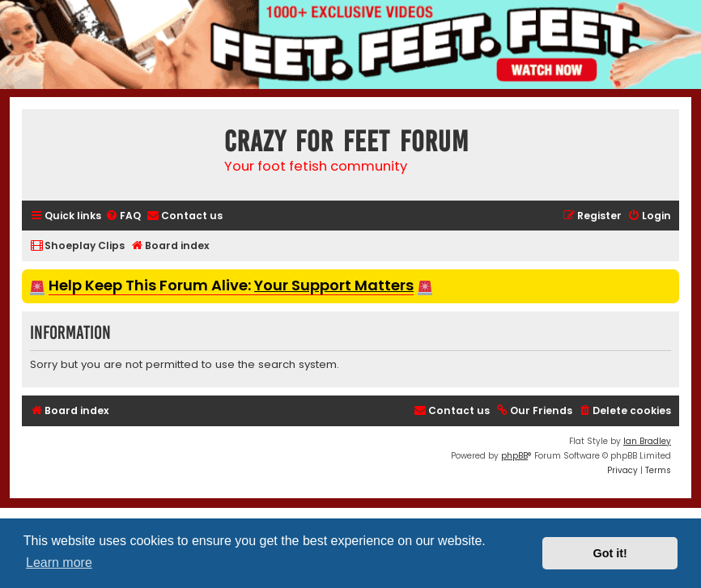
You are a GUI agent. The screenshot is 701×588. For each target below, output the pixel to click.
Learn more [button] (59, 563)
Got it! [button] (610, 553)
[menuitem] (123, 216)
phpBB (514, 456)
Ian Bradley (647, 441)
